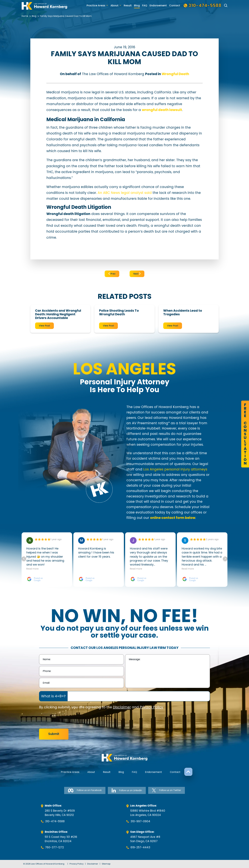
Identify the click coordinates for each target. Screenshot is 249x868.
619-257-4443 (140, 847)
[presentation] (63, 719)
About (114, 5)
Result (128, 5)
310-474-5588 (55, 821)
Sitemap (106, 864)
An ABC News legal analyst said (125, 193)
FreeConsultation (245, 434)
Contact (175, 5)
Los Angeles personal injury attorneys (175, 469)
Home (25, 16)
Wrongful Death (175, 74)
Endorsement (158, 5)
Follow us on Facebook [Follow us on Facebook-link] (85, 790)
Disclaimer (122, 707)
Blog (137, 5)
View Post (44, 326)
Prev (112, 274)
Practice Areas (96, 5)
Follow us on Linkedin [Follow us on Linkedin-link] (127, 790)
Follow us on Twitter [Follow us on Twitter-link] (167, 790)
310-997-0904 (140, 821)
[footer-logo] (124, 758)
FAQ (145, 5)
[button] (225, 559)
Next (137, 274)
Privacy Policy (151, 707)
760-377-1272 (54, 847)
